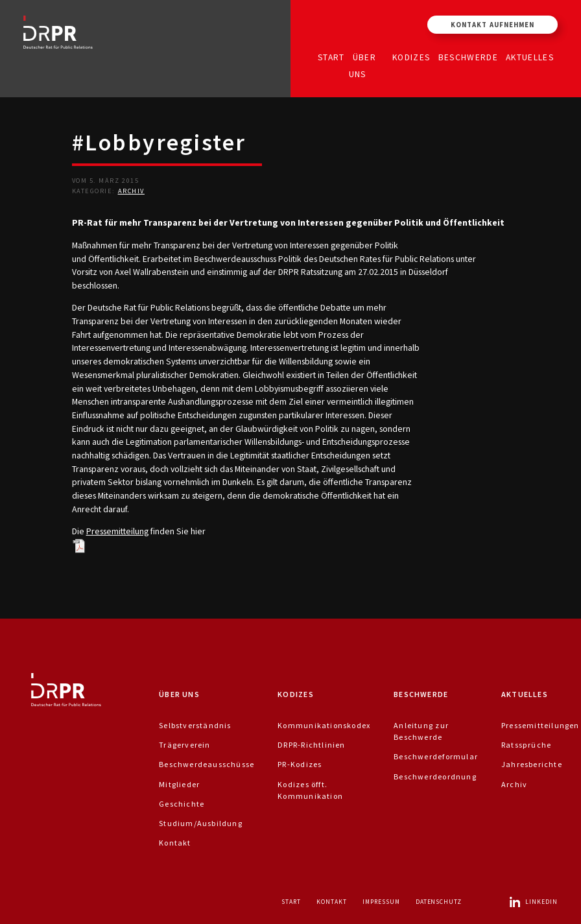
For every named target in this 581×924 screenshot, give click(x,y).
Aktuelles (530, 57)
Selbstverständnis (195, 725)
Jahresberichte (532, 764)
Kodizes (411, 57)
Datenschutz (439, 902)
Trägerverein (185, 745)
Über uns (362, 65)
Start (331, 57)
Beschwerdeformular (436, 756)
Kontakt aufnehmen (492, 25)
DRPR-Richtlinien (311, 745)
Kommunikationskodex (324, 725)
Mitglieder (179, 784)
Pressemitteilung (117, 531)
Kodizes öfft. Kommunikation (310, 790)
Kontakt (175, 843)
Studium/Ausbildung (201, 823)
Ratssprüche (526, 745)
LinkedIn (533, 902)
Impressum (381, 902)
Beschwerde (468, 57)
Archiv (131, 191)
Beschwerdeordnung (435, 776)
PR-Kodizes (300, 764)
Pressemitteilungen (540, 725)
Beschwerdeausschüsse (207, 764)
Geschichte (182, 804)
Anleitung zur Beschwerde (421, 731)
